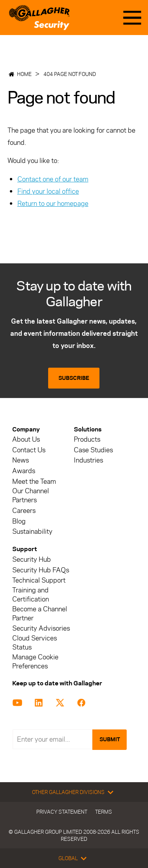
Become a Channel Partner (40, 614)
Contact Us (29, 450)
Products (87, 440)
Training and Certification (31, 595)
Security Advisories (41, 628)
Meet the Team (34, 482)
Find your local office (48, 191)
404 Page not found (70, 74)
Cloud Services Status (35, 643)
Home (24, 74)
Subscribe (74, 378)
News (21, 460)
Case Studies (93, 450)
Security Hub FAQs (41, 570)
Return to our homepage (53, 204)
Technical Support (39, 580)
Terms (104, 812)
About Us (26, 440)
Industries (88, 460)
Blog (19, 521)
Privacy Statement (62, 812)
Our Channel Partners (31, 496)
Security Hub (32, 560)
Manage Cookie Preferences (35, 662)
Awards (24, 471)
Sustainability (32, 532)
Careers (24, 511)
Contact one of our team (53, 179)
